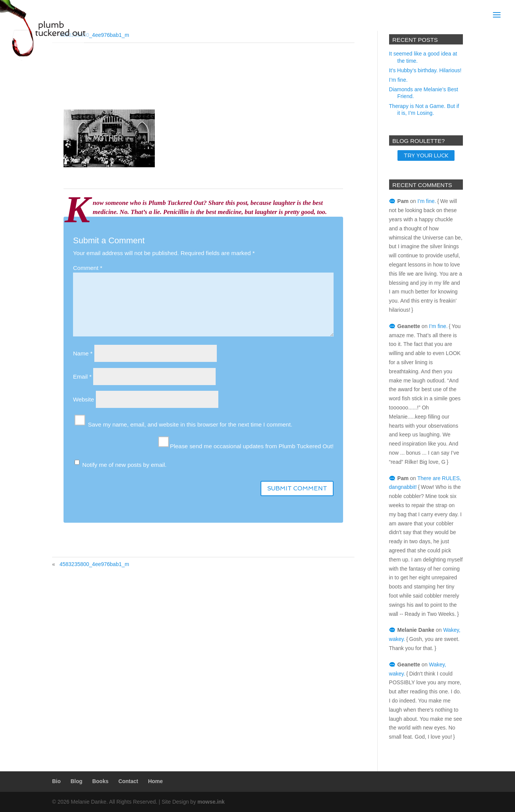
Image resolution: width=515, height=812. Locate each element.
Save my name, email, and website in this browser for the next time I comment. (190, 424)
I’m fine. (398, 80)
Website (83, 399)
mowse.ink (211, 802)
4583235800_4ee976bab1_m (94, 564)
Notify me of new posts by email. (124, 465)
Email (82, 377)
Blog (76, 781)
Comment (88, 268)
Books (100, 781)
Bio (56, 781)
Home (155, 781)
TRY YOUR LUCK (426, 155)
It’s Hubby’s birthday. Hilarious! (425, 70)
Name (83, 353)
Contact (128, 781)
